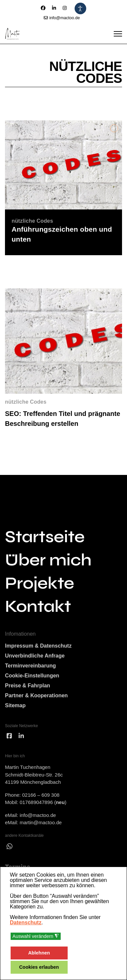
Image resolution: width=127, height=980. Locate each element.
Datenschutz (26, 922)
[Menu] (118, 34)
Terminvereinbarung (31, 666)
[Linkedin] (54, 8)
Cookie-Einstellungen (32, 676)
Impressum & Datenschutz (38, 646)
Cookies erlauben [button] (39, 967)
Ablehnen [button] (39, 953)
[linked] (21, 736)
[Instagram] (65, 8)
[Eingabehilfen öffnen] (80, 8)
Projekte (39, 583)
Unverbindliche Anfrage (35, 656)
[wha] (10, 846)
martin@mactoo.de (41, 822)
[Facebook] (43, 8)
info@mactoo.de (65, 18)
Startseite (45, 537)
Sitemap (15, 705)
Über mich (48, 560)
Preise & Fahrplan (28, 686)
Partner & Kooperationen (36, 695)
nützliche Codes (26, 402)
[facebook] (9, 736)
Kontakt (38, 606)
